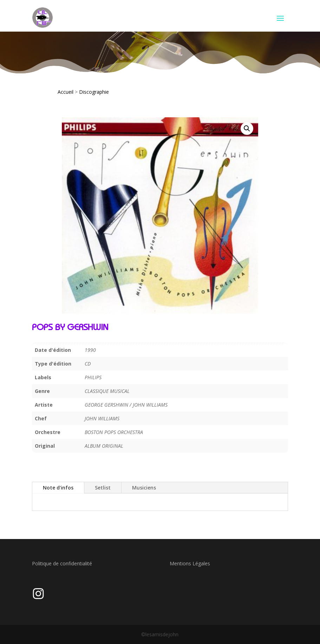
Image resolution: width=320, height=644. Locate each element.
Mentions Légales (190, 563)
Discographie (94, 92)
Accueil (66, 92)
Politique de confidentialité (62, 563)
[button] (247, 129)
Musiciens (144, 488)
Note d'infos (58, 488)
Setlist (103, 488)
